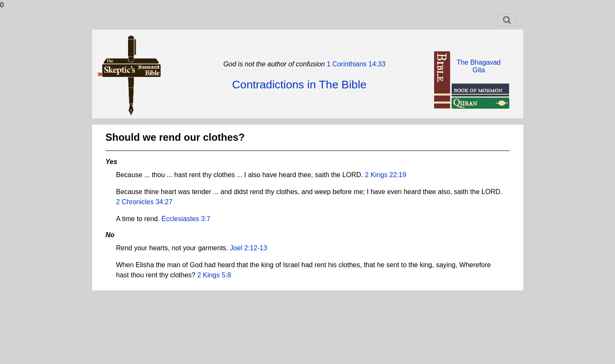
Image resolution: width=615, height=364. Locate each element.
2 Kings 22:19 (385, 175)
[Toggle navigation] (507, 20)
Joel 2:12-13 (249, 248)
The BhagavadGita (478, 66)
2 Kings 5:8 (214, 275)
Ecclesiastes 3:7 (186, 219)
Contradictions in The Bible (299, 85)
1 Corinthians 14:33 (355, 64)
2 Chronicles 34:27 (144, 202)
